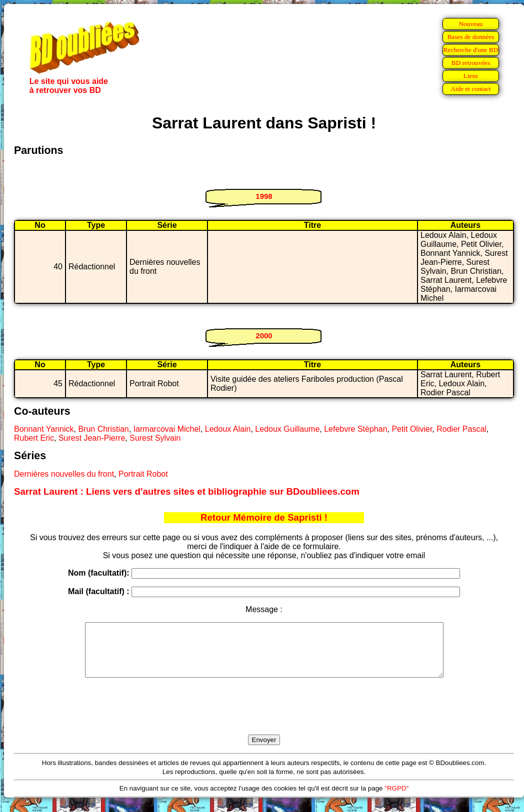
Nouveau (470, 24)
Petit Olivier (412, 429)
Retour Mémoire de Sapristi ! (264, 517)
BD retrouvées (471, 63)
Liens (471, 76)
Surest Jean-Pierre (92, 438)
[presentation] (264, 718)
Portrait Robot (143, 474)
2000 (264, 336)
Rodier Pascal (461, 429)
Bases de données (470, 37)
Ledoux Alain (228, 429)
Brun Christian (103, 429)
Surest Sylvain (155, 438)
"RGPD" (396, 799)
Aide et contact (471, 89)
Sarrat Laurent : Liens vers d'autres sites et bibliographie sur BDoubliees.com (187, 491)
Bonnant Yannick (44, 429)
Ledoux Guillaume (287, 429)
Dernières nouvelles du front (64, 474)
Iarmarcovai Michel (167, 429)
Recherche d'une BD (471, 50)
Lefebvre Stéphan (355, 429)
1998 (264, 196)
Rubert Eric (34, 438)
